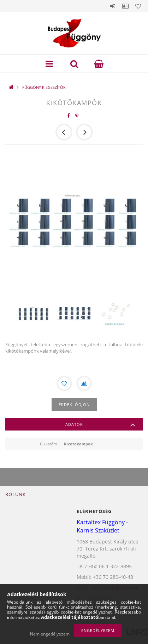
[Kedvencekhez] (64, 383)
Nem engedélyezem (50, 634)
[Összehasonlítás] (84, 383)
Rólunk (16, 494)
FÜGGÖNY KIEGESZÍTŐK (44, 87)
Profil (125, 6)
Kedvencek (138, 6)
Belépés (113, 6)
